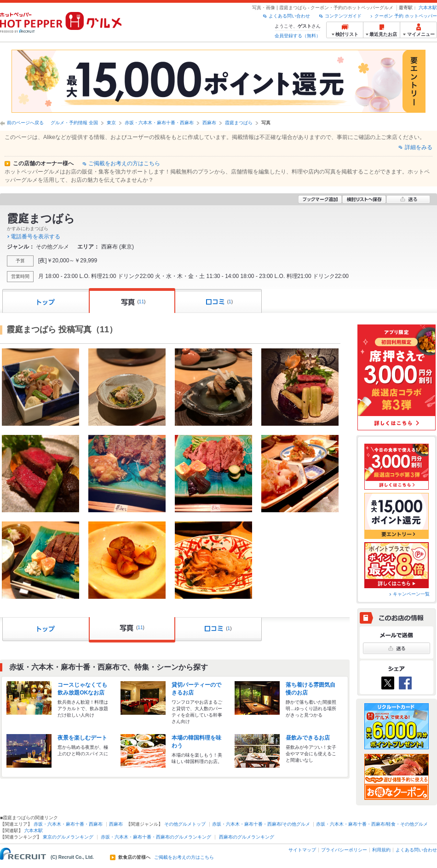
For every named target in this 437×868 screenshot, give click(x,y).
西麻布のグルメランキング (247, 837)
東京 (111, 123)
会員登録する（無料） (298, 36)
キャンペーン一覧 (411, 594)
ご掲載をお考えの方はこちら (124, 163)
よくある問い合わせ (289, 16)
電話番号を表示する (35, 237)
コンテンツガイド (343, 16)
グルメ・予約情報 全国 (74, 123)
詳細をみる (419, 147)
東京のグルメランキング (68, 837)
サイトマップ (302, 850)
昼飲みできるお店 (308, 738)
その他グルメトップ (185, 824)
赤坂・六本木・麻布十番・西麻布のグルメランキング (156, 837)
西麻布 (209, 123)
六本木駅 (428, 8)
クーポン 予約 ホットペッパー (406, 16)
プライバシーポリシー (344, 850)
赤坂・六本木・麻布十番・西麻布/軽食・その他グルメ (372, 824)
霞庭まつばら (239, 123)
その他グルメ (52, 247)
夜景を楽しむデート (82, 738)
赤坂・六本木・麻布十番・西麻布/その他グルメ (261, 824)
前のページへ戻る (25, 123)
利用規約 (381, 850)
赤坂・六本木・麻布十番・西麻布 (159, 123)
